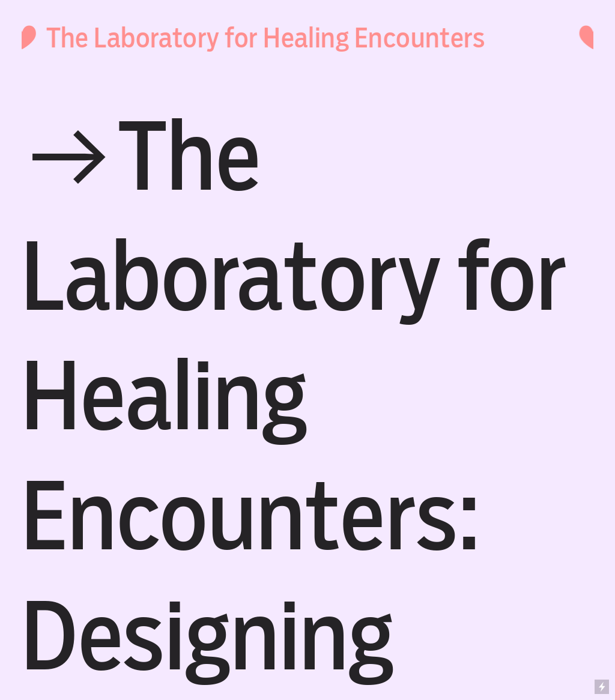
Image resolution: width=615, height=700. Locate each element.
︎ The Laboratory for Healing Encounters (246, 38)
